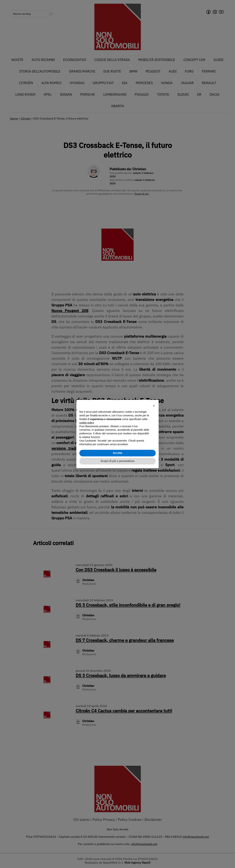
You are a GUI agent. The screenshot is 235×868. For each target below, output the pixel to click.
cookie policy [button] (87, 423)
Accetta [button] (118, 453)
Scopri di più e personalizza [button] (117, 461)
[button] (154, 406)
